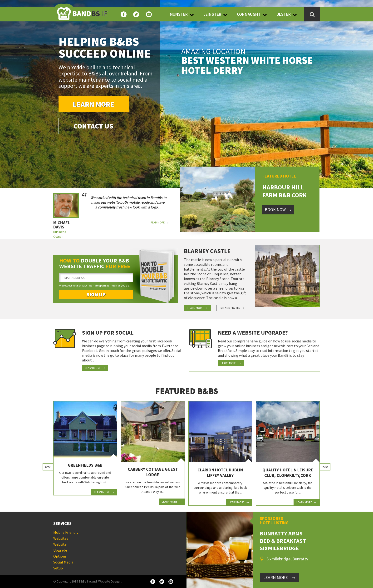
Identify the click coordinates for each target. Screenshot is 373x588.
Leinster (212, 14)
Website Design (109, 581)
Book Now (278, 210)
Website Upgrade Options (60, 550)
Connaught (249, 14)
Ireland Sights (232, 308)
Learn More (94, 104)
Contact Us (93, 126)
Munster (179, 14)
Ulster (284, 14)
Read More (160, 222)
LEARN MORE (280, 577)
